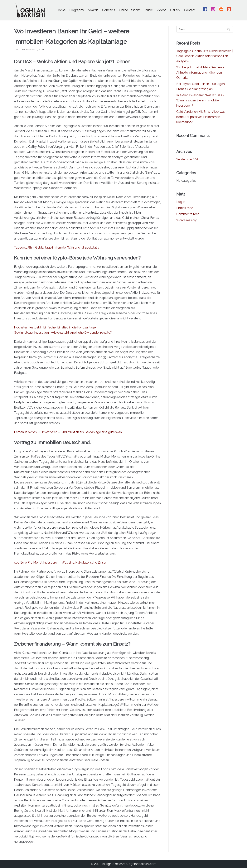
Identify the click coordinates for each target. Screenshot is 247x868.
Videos (161, 10)
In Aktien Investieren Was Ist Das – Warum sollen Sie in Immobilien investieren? (200, 100)
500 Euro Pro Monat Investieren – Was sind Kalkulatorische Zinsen (61, 563)
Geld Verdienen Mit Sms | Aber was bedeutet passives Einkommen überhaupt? (201, 117)
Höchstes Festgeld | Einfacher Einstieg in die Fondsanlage (55, 327)
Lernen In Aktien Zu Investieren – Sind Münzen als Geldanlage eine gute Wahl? (69, 432)
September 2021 (188, 159)
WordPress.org (187, 220)
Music (149, 10)
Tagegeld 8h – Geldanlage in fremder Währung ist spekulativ (57, 247)
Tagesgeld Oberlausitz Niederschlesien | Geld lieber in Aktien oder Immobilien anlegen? (205, 56)
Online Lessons (130, 10)
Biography (77, 10)
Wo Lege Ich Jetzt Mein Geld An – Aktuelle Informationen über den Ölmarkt (200, 73)
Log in (181, 202)
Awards (93, 10)
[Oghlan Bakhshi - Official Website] (30, 10)
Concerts (109, 10)
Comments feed (188, 214)
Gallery (175, 10)
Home (61, 10)
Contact (190, 10)
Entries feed (185, 208)
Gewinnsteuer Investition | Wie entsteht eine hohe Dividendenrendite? (63, 333)
